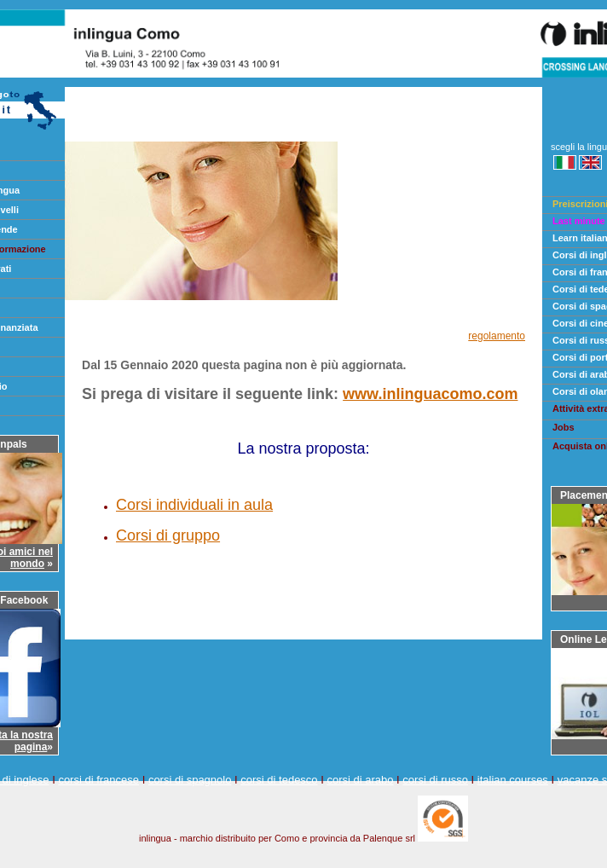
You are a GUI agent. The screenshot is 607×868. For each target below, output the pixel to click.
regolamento (497, 336)
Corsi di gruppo (168, 535)
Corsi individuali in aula (194, 505)
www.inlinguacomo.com (430, 394)
